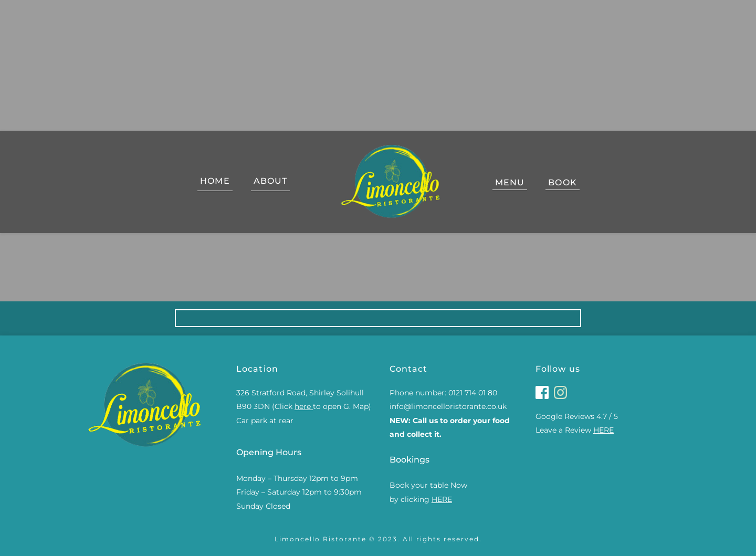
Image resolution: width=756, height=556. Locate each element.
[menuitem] (215, 183)
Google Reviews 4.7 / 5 (577, 416)
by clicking (422, 499)
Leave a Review (576, 430)
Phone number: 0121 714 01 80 (443, 393)
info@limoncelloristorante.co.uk (449, 406)
